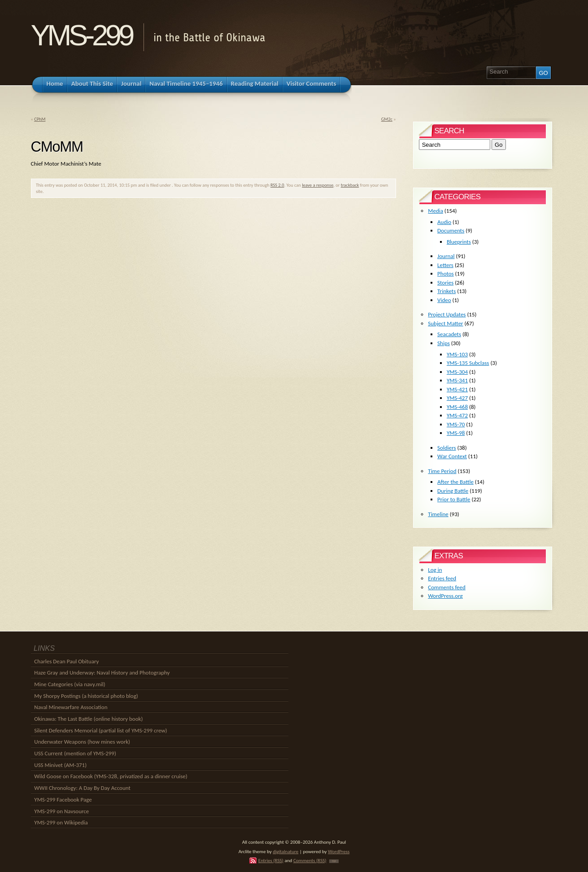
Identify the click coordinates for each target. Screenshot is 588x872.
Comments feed (447, 587)
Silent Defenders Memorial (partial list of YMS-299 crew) (100, 730)
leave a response (318, 185)
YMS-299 (81, 35)
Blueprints (459, 242)
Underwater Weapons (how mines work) (82, 742)
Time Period (442, 471)
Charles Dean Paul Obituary (66, 661)
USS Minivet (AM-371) (60, 765)
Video (444, 300)
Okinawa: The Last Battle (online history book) (88, 719)
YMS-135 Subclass (468, 363)
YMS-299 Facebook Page (63, 800)
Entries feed (442, 578)
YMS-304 (457, 372)
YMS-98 (456, 433)
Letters (445, 265)
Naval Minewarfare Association (71, 707)
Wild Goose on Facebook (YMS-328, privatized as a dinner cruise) (111, 776)
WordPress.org (445, 596)
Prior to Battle (454, 499)
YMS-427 (457, 398)
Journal (446, 256)
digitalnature (285, 851)
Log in (435, 570)
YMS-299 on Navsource (61, 811)
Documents (451, 230)
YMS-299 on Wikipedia (61, 822)
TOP (334, 861)
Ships (444, 343)
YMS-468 (457, 407)
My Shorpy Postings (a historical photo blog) (86, 696)
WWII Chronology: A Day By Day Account (82, 788)
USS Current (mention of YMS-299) (75, 753)
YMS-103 (457, 354)
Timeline (438, 514)
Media (436, 211)
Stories (445, 283)
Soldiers (447, 448)
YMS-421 (457, 389)
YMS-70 (456, 424)
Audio (444, 222)
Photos (446, 274)
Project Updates (447, 314)
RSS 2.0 (277, 185)
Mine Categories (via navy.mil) (70, 684)
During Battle (453, 491)
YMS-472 (457, 415)
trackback (350, 185)
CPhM (40, 119)
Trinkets (446, 291)
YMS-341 (457, 380)
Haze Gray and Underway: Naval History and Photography (102, 673)
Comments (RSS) (310, 860)
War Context (452, 456)
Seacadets (449, 334)
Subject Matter (445, 323)
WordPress (339, 851)
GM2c (387, 119)
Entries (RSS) (271, 860)
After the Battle (455, 482)
